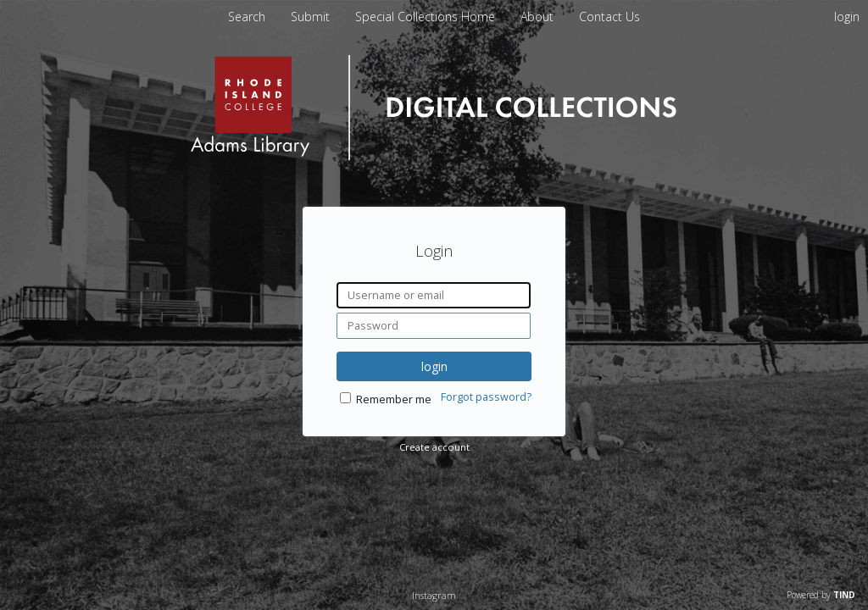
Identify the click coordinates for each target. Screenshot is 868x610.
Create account (434, 447)
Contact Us (609, 17)
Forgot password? (486, 397)
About (539, 17)
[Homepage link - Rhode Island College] (434, 156)
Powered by (821, 595)
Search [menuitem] (247, 17)
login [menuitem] (847, 17)
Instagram (434, 595)
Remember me (394, 399)
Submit (312, 17)
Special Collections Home (427, 17)
